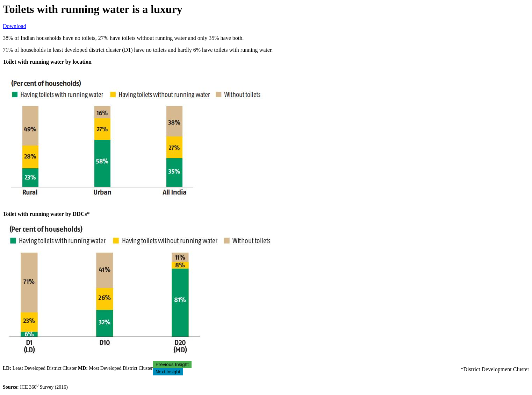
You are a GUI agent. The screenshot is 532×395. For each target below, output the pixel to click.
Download (15, 26)
